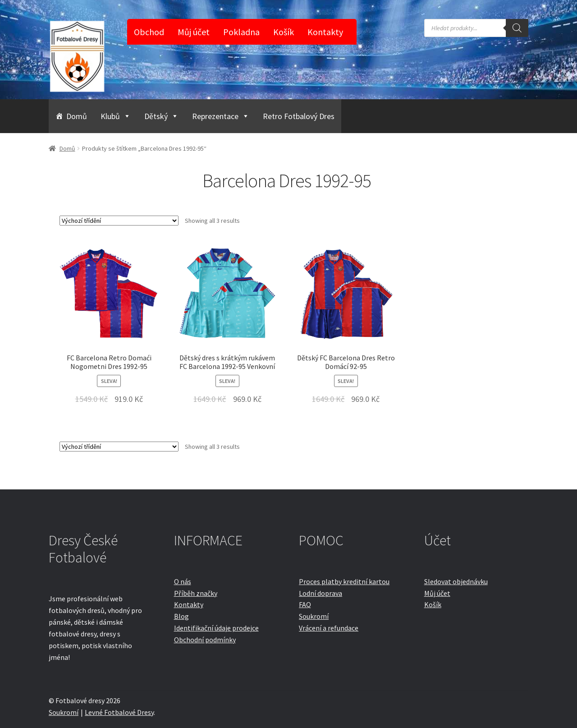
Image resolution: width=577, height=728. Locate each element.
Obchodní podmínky (205, 640)
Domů (77, 116)
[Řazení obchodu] (119, 221)
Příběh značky (196, 593)
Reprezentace (221, 116)
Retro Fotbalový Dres (299, 116)
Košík (284, 32)
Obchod (149, 32)
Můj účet (194, 32)
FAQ (305, 604)
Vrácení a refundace (329, 628)
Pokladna (241, 32)
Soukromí (314, 616)
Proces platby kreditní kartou (344, 581)
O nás (183, 581)
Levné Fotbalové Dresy (119, 712)
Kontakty (325, 32)
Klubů (116, 116)
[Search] (517, 28)
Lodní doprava (321, 593)
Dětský (161, 116)
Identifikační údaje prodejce (216, 628)
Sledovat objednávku (456, 581)
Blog (181, 616)
